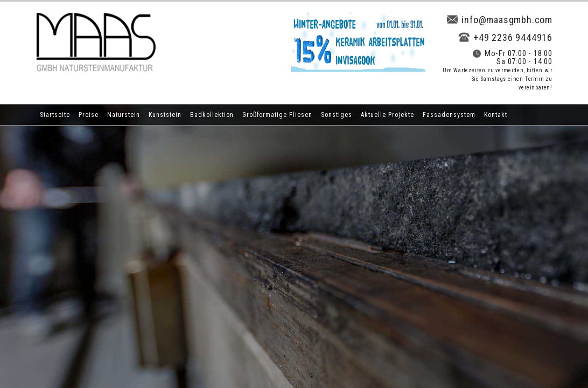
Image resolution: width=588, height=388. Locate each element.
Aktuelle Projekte (387, 115)
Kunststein (165, 115)
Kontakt (496, 115)
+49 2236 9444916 (506, 37)
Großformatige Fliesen (277, 115)
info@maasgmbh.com (500, 20)
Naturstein (124, 115)
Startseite (55, 115)
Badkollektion (212, 115)
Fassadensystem (449, 115)
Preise (89, 115)
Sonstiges (337, 115)
